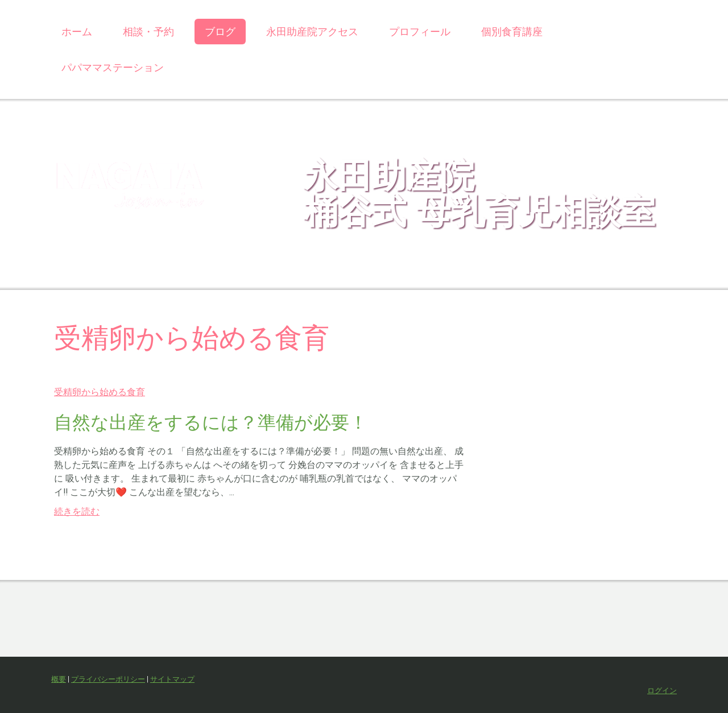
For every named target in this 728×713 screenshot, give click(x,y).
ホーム (77, 32)
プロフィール (420, 32)
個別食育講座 (512, 32)
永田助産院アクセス (312, 32)
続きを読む (77, 511)
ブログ (220, 32)
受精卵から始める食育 (100, 392)
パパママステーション (113, 67)
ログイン (662, 691)
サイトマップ (172, 679)
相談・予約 (148, 32)
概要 (59, 679)
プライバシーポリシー (108, 679)
